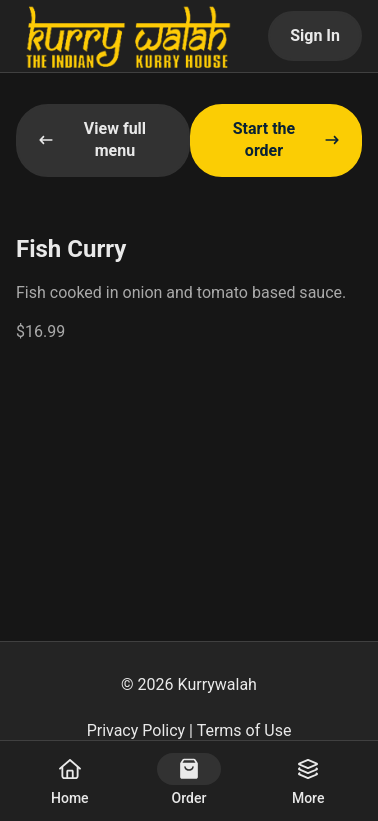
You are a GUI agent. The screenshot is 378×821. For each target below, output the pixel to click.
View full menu (92, 139)
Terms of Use (244, 730)
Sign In (315, 35)
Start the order (286, 139)
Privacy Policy (136, 730)
